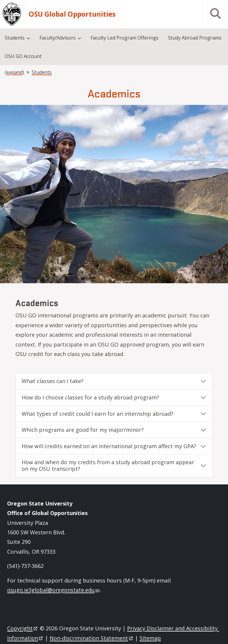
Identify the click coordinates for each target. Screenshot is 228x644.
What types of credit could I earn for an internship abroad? (98, 414)
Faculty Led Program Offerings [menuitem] (125, 38)
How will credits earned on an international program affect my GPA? (109, 446)
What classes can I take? (53, 381)
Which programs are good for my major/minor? (83, 430)
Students (42, 72)
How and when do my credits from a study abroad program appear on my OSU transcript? (108, 465)
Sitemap (150, 638)
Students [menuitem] (15, 38)
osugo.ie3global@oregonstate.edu (53, 590)
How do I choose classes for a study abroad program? (90, 397)
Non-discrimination (92, 638)
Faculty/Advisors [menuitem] (58, 38)
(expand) (14, 72)
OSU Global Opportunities (72, 14)
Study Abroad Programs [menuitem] (195, 38)
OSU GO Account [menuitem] (23, 56)
